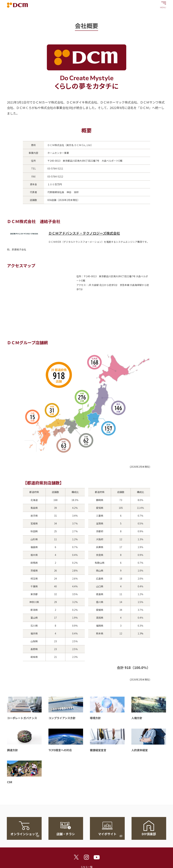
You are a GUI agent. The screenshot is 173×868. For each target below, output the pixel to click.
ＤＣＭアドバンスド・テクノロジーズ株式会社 (84, 233)
